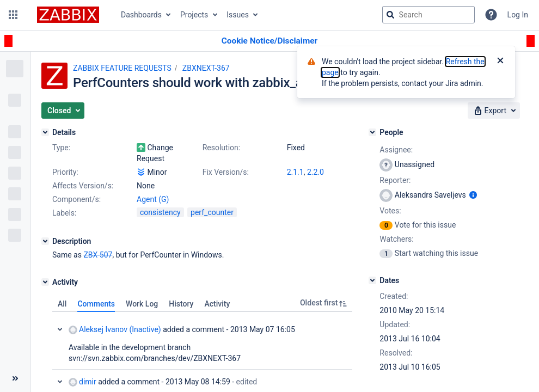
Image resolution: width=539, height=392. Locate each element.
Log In (518, 15)
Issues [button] (238, 15)
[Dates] (372, 280)
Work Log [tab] (142, 304)
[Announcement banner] (269, 41)
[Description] (45, 241)
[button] (13, 15)
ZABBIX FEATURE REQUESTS (122, 68)
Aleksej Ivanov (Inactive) (115, 330)
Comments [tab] (96, 304)
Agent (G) (153, 199)
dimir (82, 382)
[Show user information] (473, 195)
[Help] (491, 15)
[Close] (500, 62)
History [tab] (181, 304)
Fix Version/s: (226, 172)
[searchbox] (428, 15)
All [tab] (62, 304)
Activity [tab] (217, 304)
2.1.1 (295, 172)
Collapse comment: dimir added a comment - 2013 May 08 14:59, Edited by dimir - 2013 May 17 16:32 (60, 382)
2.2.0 (316, 172)
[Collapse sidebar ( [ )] (15, 378)
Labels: (64, 213)
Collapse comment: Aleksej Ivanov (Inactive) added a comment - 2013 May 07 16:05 (60, 329)
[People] (372, 132)
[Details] (45, 132)
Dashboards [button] (141, 15)
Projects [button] (194, 15)
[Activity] (45, 282)
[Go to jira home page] (68, 15)
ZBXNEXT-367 (206, 68)
